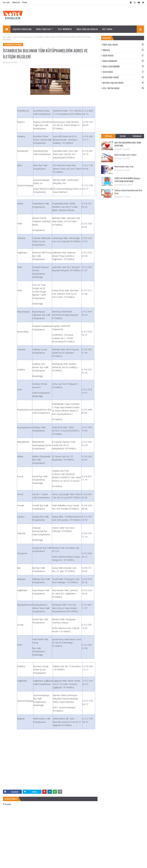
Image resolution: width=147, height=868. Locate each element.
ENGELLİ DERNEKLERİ (123, 61)
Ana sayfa (6, 2)
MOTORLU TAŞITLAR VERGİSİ (123, 83)
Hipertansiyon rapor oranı (124, 166)
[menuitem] (7, 29)
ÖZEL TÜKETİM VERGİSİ (123, 88)
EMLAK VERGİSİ (123, 56)
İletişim (25, 2)
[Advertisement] (50, 769)
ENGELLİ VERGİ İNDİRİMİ (123, 66)
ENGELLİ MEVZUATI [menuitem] (44, 29)
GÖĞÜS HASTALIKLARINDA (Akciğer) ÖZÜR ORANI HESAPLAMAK (127, 180)
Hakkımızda (16, 2)
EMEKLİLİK (123, 50)
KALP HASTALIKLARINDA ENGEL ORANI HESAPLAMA (128, 144)
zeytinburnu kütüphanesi (23, 37)
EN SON (123, 136)
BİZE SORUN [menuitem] (107, 29)
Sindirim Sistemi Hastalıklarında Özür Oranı (128, 192)
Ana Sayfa (7, 37)
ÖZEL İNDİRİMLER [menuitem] (65, 29)
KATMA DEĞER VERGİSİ (123, 77)
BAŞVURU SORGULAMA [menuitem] (22, 29)
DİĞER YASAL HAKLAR (123, 45)
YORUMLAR (137, 136)
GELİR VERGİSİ (123, 72)
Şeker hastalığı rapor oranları (126, 155)
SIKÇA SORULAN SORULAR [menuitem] (87, 29)
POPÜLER (108, 136)
